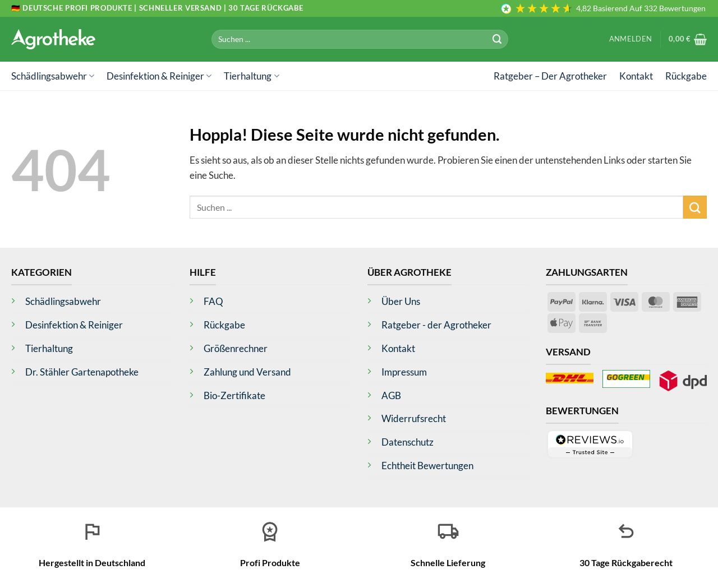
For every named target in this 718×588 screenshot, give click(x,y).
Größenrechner (236, 348)
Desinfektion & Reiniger (159, 76)
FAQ (213, 301)
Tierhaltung (251, 76)
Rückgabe (686, 76)
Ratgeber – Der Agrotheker (550, 76)
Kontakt (636, 76)
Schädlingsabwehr (53, 76)
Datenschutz (408, 442)
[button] (630, 39)
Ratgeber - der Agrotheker (436, 325)
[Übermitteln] (498, 39)
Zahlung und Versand (247, 372)
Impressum (404, 372)
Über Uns (401, 301)
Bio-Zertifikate (234, 395)
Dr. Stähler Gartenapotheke (82, 372)
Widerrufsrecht (414, 418)
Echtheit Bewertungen (427, 466)
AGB (391, 395)
